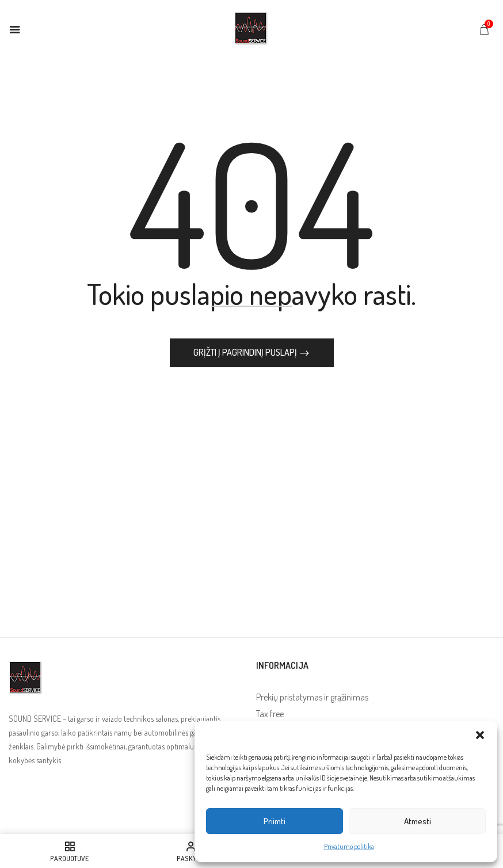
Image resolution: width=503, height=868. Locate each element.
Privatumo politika (349, 846)
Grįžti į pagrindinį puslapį (246, 352)
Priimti (275, 821)
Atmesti (418, 821)
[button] (480, 735)
